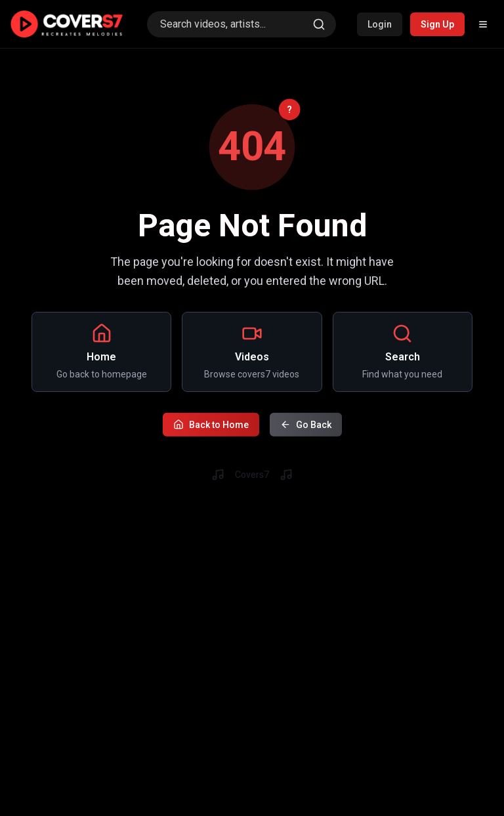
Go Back (306, 423)
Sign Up (437, 24)
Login (380, 24)
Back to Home (211, 423)
